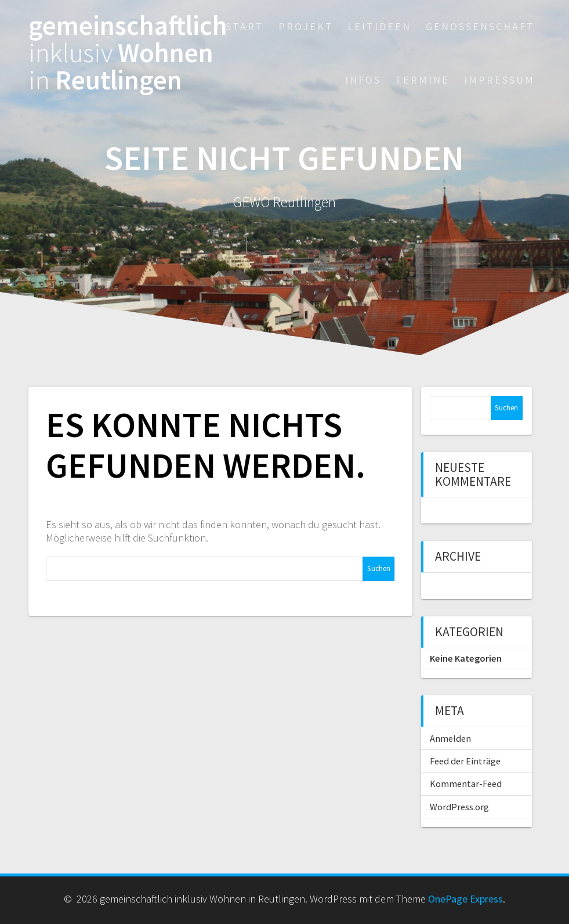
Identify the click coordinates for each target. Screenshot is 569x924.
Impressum (499, 80)
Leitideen (379, 26)
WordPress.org (459, 807)
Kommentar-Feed (466, 784)
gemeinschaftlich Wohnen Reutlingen (128, 53)
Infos (363, 80)
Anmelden (450, 738)
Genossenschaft (480, 26)
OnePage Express (465, 899)
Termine (422, 80)
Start (245, 26)
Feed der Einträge (465, 761)
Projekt (306, 26)
